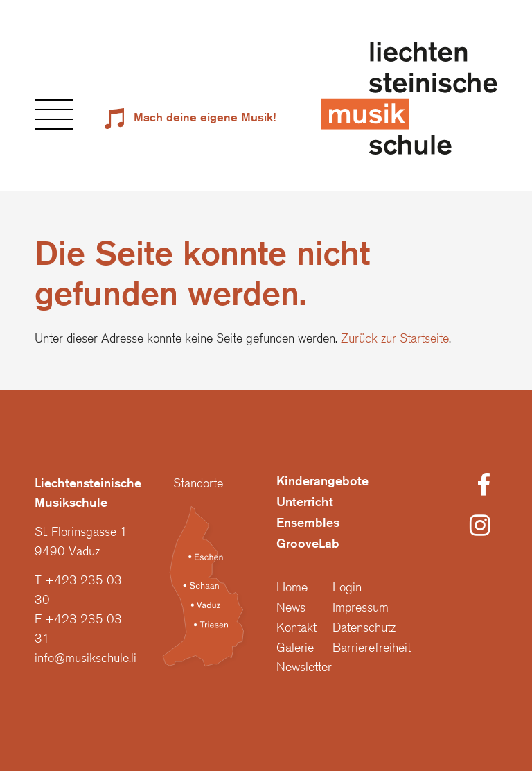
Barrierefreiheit (372, 647)
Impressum (361, 607)
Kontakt (296, 627)
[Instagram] (480, 526)
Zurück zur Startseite (395, 338)
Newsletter (304, 666)
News (291, 607)
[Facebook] (484, 486)
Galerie (295, 647)
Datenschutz (364, 627)
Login (347, 587)
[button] (54, 114)
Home (292, 587)
